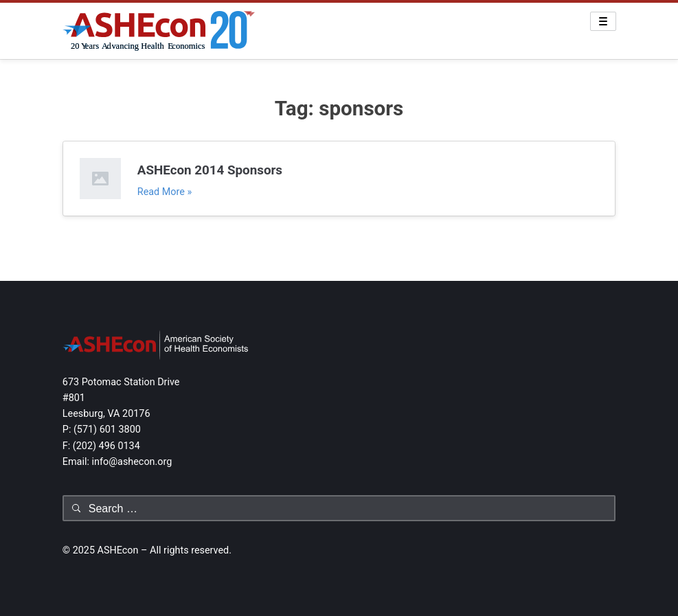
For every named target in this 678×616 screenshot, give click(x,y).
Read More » (165, 192)
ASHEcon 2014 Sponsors (210, 170)
